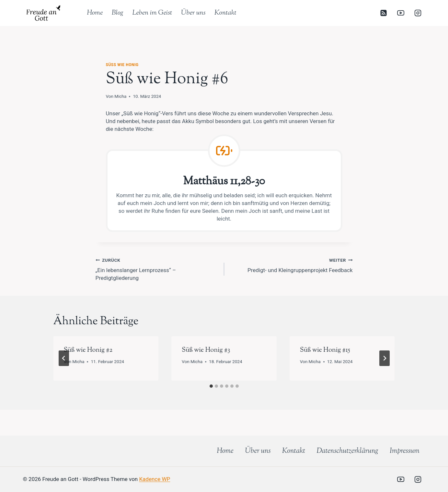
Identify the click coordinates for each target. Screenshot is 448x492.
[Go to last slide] (64, 358)
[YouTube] (401, 13)
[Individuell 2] (384, 479)
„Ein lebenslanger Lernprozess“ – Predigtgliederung (157, 269)
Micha (120, 96)
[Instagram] (418, 13)
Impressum (405, 451)
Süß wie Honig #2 (88, 350)
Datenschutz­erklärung (347, 451)
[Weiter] (385, 358)
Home (95, 13)
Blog (118, 13)
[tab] (211, 386)
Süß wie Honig (122, 65)
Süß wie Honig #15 (325, 350)
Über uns (193, 13)
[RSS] (384, 13)
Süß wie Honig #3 (206, 350)
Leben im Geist (152, 13)
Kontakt (225, 13)
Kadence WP (155, 479)
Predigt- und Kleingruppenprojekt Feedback (291, 265)
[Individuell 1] (366, 479)
